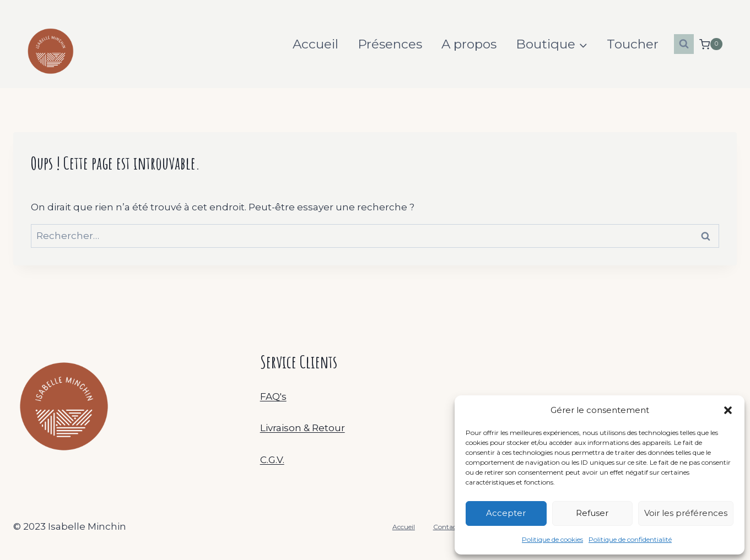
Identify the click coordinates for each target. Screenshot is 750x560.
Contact (446, 527)
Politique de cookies (552, 539)
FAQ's (273, 396)
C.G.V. (272, 460)
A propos (469, 44)
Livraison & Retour (303, 428)
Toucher (633, 44)
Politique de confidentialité (630, 539)
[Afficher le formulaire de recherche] (684, 44)
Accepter (506, 513)
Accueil (315, 44)
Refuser (592, 513)
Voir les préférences (686, 513)
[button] (728, 410)
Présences (390, 44)
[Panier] (711, 44)
